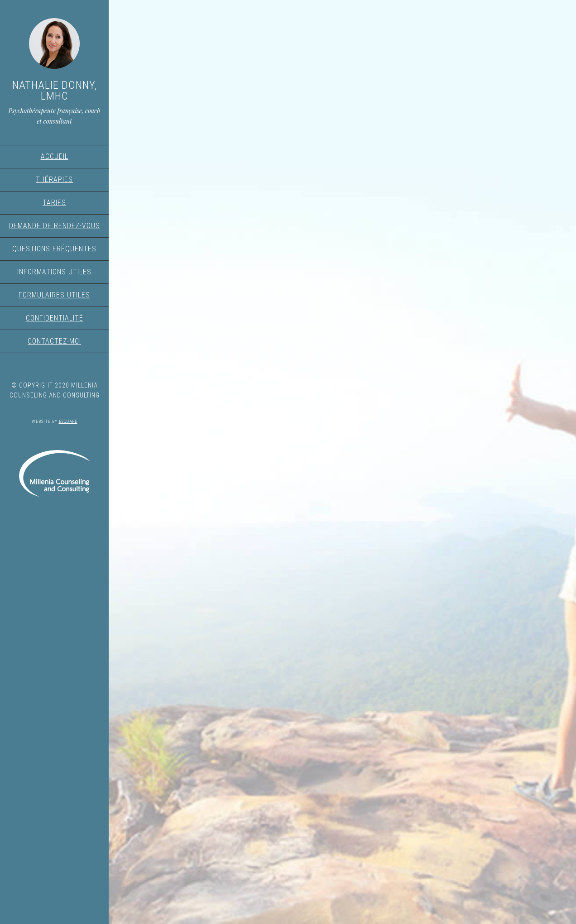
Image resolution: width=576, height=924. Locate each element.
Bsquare (68, 421)
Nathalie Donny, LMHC (55, 91)
